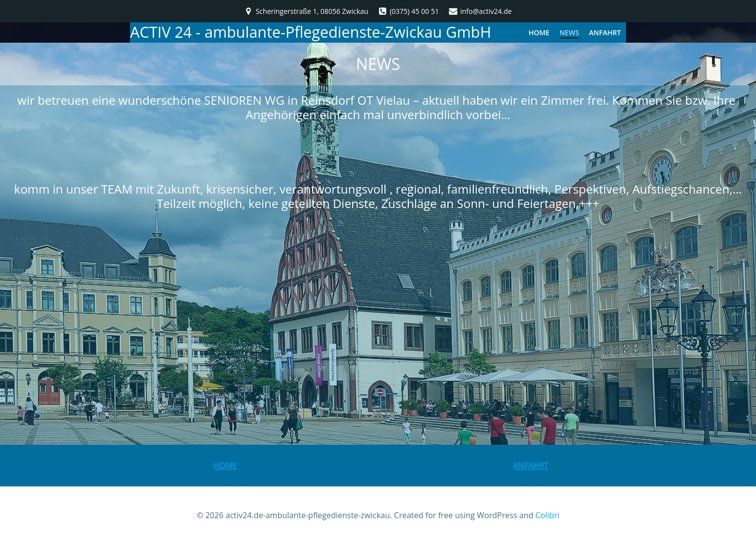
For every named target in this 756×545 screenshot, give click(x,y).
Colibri (547, 515)
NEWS (569, 33)
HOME (539, 33)
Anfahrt (605, 33)
